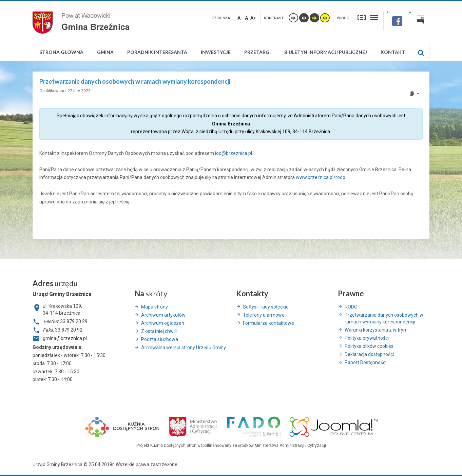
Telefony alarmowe (264, 315)
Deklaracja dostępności (369, 354)
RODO (351, 307)
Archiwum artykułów (163, 315)
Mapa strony (155, 307)
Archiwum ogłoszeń (163, 323)
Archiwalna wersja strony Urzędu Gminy (184, 348)
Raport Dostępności (365, 362)
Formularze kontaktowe (268, 323)
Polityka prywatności (367, 338)
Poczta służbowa (160, 339)
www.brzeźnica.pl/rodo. (321, 177)
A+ (253, 18)
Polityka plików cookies (369, 346)
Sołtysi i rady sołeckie (266, 307)
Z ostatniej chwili (159, 331)
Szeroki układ (374, 17)
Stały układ (362, 17)
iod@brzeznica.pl (234, 153)
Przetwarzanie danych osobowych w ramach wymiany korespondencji (384, 318)
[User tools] (414, 94)
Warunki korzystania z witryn (375, 330)
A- (240, 18)
